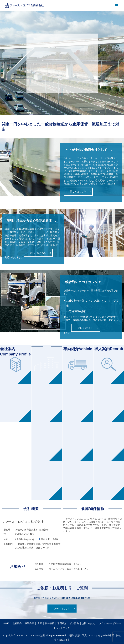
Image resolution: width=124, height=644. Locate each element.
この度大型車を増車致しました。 (66, 564)
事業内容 (29, 623)
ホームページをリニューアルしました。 (69, 569)
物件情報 (50, 623)
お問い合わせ (89, 623)
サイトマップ (63, 628)
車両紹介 (62, 623)
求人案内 (74, 623)
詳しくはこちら (78, 191)
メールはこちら (62, 609)
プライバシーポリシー (110, 623)
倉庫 (40, 623)
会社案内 (17, 623)
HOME (6, 623)
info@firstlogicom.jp (25, 539)
